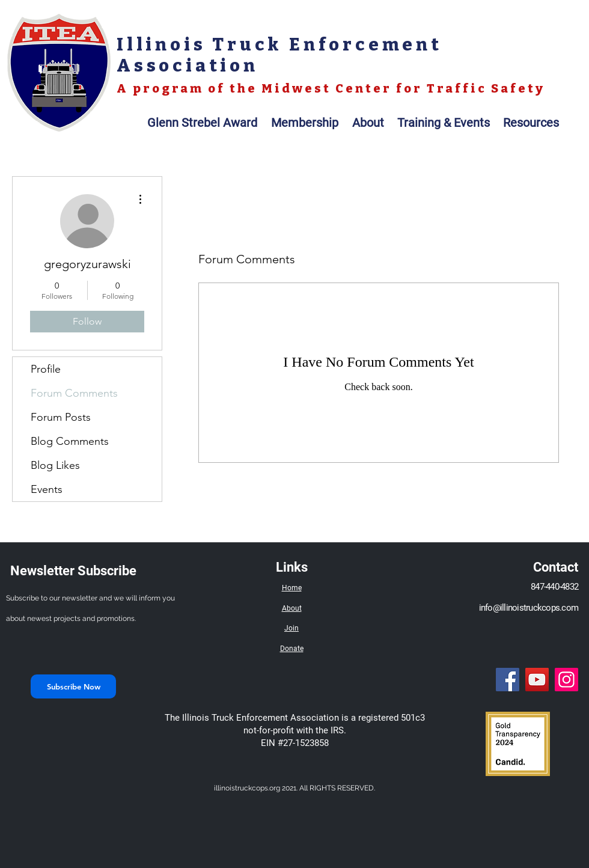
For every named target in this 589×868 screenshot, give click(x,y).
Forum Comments (74, 393)
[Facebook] (508, 680)
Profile (46, 369)
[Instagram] (566, 680)
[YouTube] (537, 680)
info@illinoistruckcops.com (529, 608)
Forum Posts (61, 417)
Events (47, 489)
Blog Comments (70, 441)
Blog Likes (55, 465)
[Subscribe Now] (73, 686)
